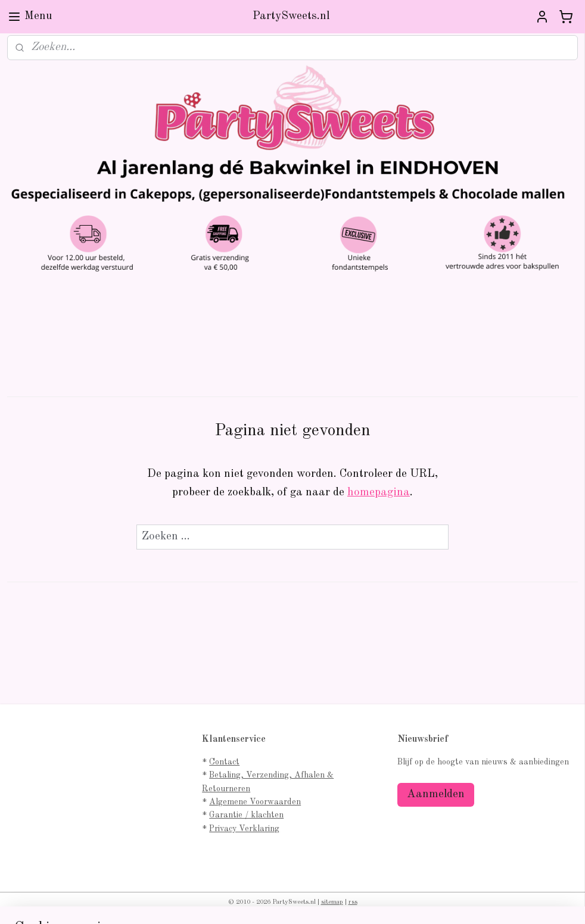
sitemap (332, 902)
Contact (224, 762)
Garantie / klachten (246, 815)
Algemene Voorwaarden (255, 802)
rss (353, 902)
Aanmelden (436, 795)
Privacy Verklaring (244, 829)
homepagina (379, 493)
